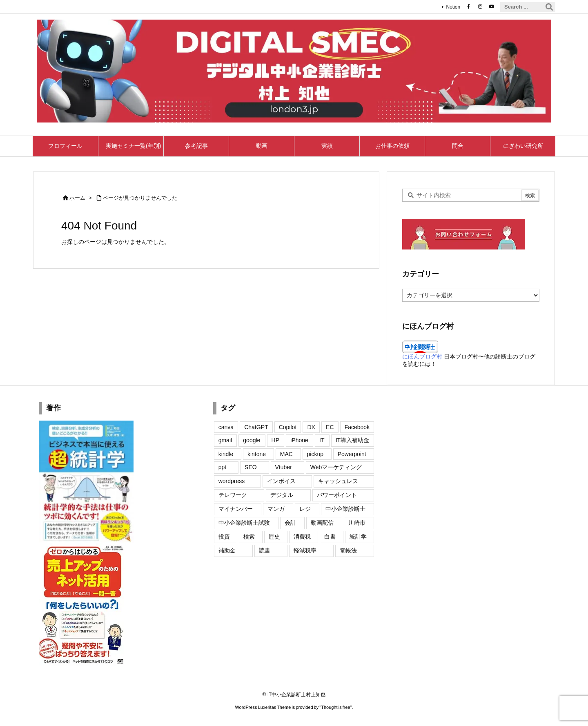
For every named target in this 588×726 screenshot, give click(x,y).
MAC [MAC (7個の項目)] (286, 454)
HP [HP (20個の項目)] (275, 440)
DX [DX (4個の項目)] (311, 427)
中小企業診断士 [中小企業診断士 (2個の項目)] (345, 509)
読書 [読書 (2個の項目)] (265, 550)
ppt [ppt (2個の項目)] (222, 467)
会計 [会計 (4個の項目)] (290, 523)
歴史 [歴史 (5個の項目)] (274, 537)
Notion (453, 7)
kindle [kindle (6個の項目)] (226, 454)
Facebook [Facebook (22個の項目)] (357, 427)
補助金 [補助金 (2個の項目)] (227, 550)
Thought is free (335, 707)
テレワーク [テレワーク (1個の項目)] (233, 495)
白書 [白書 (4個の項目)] (330, 537)
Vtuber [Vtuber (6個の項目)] (284, 467)
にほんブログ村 (422, 356)
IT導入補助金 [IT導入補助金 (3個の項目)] (352, 440)
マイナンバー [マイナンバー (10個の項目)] (236, 509)
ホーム (77, 198)
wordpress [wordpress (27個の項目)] (232, 481)
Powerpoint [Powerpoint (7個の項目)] (352, 454)
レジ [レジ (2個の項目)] (305, 509)
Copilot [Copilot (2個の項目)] (288, 427)
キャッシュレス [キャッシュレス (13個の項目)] (338, 481)
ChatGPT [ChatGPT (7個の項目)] (256, 427)
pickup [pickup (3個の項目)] (315, 454)
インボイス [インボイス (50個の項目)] (281, 481)
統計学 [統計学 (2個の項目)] (358, 537)
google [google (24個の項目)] (252, 440)
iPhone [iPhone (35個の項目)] (299, 440)
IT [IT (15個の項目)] (322, 440)
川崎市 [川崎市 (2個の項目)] (357, 523)
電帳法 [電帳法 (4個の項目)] (348, 550)
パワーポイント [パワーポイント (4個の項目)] (337, 495)
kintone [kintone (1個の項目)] (257, 454)
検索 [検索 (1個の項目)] (249, 537)
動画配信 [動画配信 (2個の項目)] (322, 523)
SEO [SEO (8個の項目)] (251, 467)
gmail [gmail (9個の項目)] (225, 440)
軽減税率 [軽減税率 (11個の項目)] (305, 550)
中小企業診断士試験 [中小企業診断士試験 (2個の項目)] (244, 523)
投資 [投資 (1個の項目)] (224, 537)
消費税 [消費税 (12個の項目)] (302, 537)
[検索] (549, 7)
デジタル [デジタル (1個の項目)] (282, 495)
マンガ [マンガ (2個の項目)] (276, 509)
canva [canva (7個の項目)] (226, 427)
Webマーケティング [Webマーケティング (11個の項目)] (336, 467)
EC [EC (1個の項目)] (330, 427)
